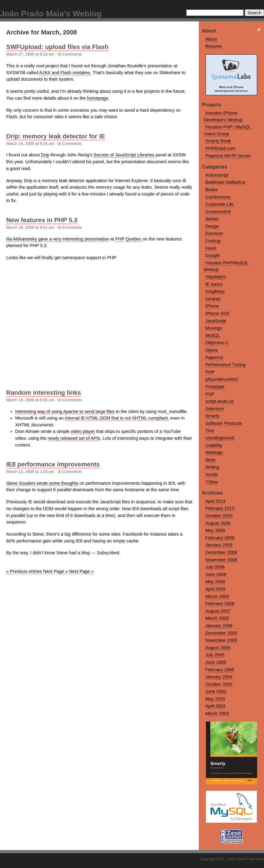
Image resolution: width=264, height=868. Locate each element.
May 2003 (215, 699)
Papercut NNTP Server (228, 156)
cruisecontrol (218, 212)
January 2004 (219, 677)
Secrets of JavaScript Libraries (124, 155)
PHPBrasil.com (220, 148)
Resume (214, 46)
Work (210, 460)
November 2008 (221, 560)
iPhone (212, 306)
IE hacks (214, 284)
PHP (210, 372)
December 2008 (221, 552)
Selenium (215, 409)
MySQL (213, 335)
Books (212, 190)
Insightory (215, 291)
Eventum (214, 233)
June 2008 (216, 574)
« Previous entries (24, 571)
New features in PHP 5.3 (42, 220)
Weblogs (214, 452)
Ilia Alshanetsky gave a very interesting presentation (58, 239)
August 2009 (218, 523)
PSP (210, 394)
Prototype (215, 387)
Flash (211, 248)
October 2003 (219, 684)
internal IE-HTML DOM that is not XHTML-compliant (116, 418)
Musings (214, 328)
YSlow (212, 482)
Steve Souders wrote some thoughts (42, 483)
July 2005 (215, 655)
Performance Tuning (225, 365)
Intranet (213, 299)
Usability (214, 445)
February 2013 (220, 508)
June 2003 (216, 691)
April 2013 (215, 501)
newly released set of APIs (74, 438)
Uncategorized (220, 438)
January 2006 (219, 626)
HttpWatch (216, 277)
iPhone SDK (217, 313)
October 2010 (219, 516)
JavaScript (216, 321)
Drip (45, 155)
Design (212, 226)
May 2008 (215, 582)
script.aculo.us (220, 401)
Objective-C (217, 343)
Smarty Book (218, 141)
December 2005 (221, 633)
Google (212, 255)
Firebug (213, 241)
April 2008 (215, 589)
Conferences (218, 197)
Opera (212, 350)
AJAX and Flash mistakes (65, 73)
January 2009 (219, 545)
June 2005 (216, 662)
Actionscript (217, 175)
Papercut (214, 358)
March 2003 (217, 713)
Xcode (212, 474)
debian (212, 219)
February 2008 (220, 604)
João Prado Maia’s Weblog (51, 14)
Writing (212, 467)
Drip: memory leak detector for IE (56, 136)
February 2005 (220, 670)
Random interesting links (44, 393)
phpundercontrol (221, 379)
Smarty (212, 416)
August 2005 (218, 648)
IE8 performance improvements (53, 464)
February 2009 (220, 538)
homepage (98, 98)
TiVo (210, 431)
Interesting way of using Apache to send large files (65, 412)
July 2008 (215, 567)
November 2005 (221, 640)
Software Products (224, 423)
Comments (72, 54)
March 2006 (217, 618)
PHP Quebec (128, 239)
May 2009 (215, 530)
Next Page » (55, 571)
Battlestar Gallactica (225, 182)
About (211, 39)
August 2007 (218, 611)
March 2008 (217, 596)
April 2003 (215, 706)
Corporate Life (219, 204)
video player (83, 431)
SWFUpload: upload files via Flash (57, 47)
